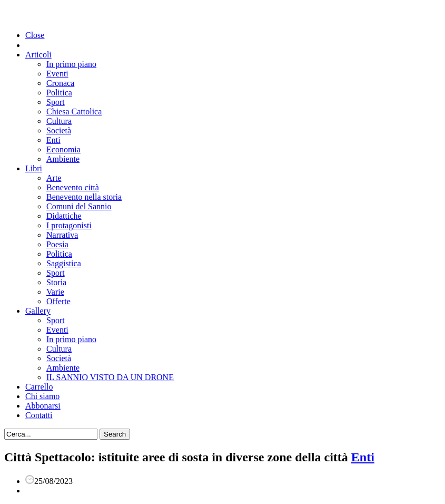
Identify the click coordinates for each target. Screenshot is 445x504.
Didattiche (64, 216)
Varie (55, 292)
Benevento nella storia (84, 197)
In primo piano (71, 64)
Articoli (38, 55)
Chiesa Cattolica (74, 112)
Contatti (39, 415)
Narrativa (62, 235)
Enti (53, 140)
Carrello (39, 387)
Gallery (38, 311)
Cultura (59, 121)
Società (59, 130)
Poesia (57, 244)
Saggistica (64, 263)
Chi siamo (42, 396)
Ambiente (63, 159)
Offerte (58, 301)
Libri (34, 168)
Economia (63, 149)
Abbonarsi (43, 406)
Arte (54, 178)
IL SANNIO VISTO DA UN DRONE (110, 377)
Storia (56, 282)
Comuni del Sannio (79, 206)
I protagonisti (69, 225)
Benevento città (73, 187)
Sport (56, 102)
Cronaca (60, 83)
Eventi (57, 74)
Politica (59, 93)
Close (35, 35)
